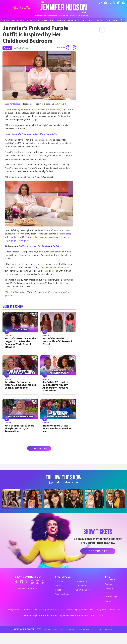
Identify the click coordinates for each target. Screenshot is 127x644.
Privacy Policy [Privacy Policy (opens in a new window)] (13, 610)
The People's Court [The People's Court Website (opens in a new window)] (87, 629)
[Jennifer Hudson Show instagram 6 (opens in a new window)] (115, 499)
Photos (58, 586)
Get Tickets (98, 551)
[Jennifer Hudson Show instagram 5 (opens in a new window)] (95, 499)
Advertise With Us (55, 610)
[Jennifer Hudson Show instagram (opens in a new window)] (119, 3)
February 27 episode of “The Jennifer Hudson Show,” (37, 110)
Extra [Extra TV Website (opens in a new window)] (62, 629)
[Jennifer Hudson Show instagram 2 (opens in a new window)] (32, 499)
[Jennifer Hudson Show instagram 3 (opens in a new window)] (53, 499)
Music (107, 593)
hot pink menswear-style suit (49, 237)
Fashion (7, 48)
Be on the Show (83, 590)
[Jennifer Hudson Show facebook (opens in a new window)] (105, 3)
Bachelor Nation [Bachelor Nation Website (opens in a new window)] (51, 629)
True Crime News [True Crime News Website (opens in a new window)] (105, 629)
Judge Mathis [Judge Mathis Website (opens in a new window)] (72, 629)
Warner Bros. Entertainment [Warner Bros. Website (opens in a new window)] (90, 615)
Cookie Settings (72, 610)
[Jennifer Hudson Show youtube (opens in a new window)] (114, 3)
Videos (58, 590)
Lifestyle (109, 588)
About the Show (62, 594)
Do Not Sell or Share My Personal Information (101, 610)
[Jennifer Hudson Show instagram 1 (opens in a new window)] (12, 499)
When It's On (81, 582)
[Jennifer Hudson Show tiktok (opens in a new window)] (101, 3)
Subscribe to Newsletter (26, 588)
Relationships (111, 597)
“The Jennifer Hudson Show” (53, 268)
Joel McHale (56, 252)
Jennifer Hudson (13, 104)
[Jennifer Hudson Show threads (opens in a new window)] (42, 582)
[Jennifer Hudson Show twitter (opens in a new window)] (110, 3)
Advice (108, 601)
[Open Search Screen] (121, 20)
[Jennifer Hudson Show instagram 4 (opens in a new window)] (74, 499)
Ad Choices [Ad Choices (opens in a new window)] (40, 610)
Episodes (59, 582)
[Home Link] (63, 7)
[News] (33, 20)
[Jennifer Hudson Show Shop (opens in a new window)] (115, 20)
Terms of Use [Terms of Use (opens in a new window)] (27, 610)
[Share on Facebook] (68, 47)
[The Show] (18, 20)
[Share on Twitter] (74, 47)
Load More (39, 448)
